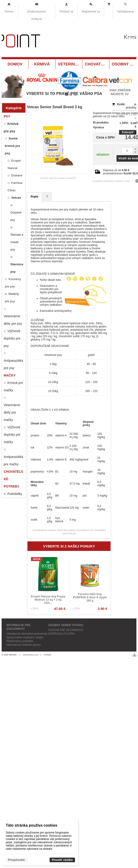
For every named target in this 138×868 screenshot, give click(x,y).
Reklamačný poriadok (20, 641)
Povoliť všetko (62, 860)
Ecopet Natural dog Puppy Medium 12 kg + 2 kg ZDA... (48, 600)
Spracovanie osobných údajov (25, 637)
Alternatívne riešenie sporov (24, 645)
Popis (34, 197)
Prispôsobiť (16, 860)
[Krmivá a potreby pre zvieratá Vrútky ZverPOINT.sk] (69, 42)
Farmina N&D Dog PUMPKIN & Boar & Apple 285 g (90, 597)
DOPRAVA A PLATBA (61, 634)
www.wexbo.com (31, 655)
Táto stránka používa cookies (31, 825)
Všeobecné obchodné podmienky (27, 634)
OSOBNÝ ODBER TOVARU (66, 625)
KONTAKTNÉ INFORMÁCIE (66, 630)
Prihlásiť (47, 655)
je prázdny (131, 106)
